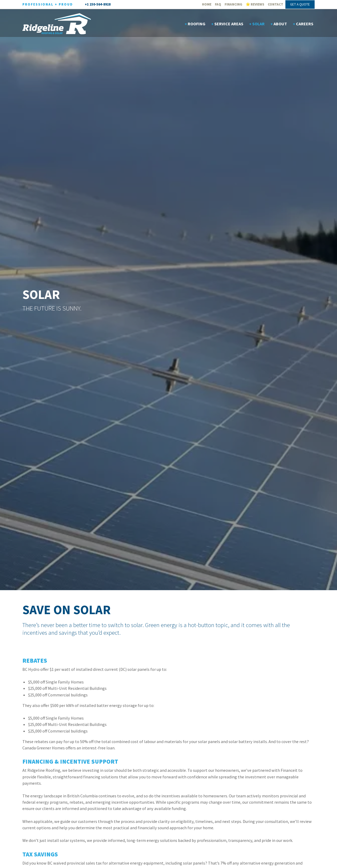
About (280, 24)
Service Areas (229, 24)
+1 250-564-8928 (98, 4)
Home (207, 4)
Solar (258, 24)
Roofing (197, 24)
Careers (305, 24)
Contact (276, 4)
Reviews (257, 4)
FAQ (218, 4)
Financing (233, 4)
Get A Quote (300, 4)
